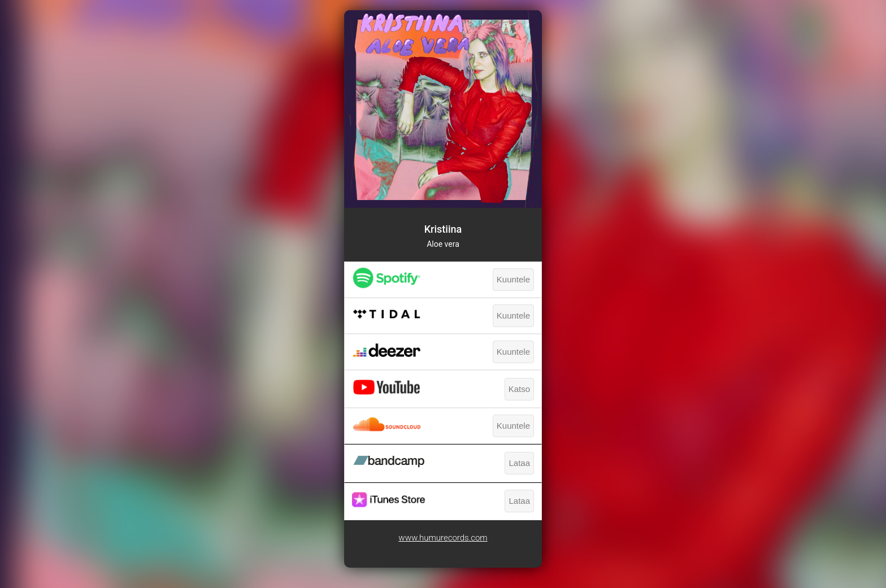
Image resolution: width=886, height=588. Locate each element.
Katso (519, 389)
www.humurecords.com (443, 538)
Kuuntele (513, 279)
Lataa (519, 463)
